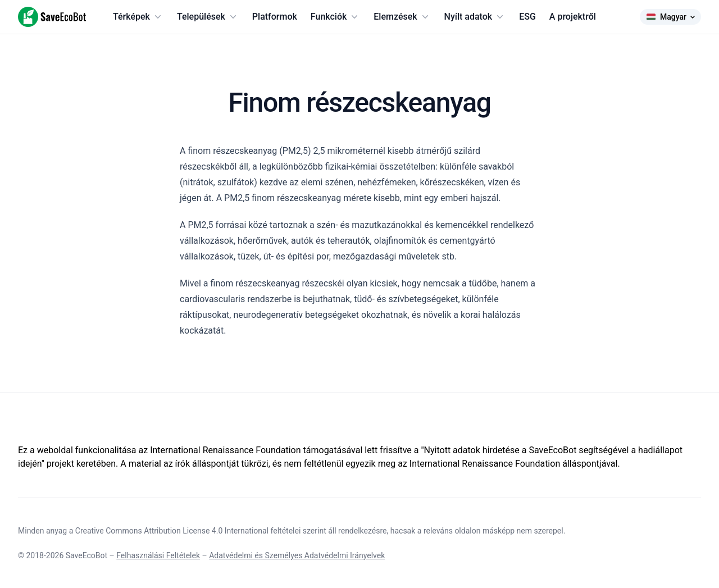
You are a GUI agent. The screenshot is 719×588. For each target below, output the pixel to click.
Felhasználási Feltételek (158, 555)
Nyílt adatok (475, 17)
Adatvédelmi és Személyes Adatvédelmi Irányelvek (297, 555)
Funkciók (335, 17)
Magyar (670, 17)
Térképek (138, 17)
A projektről (573, 17)
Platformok (275, 17)
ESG (527, 17)
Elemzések (402, 17)
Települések (208, 17)
